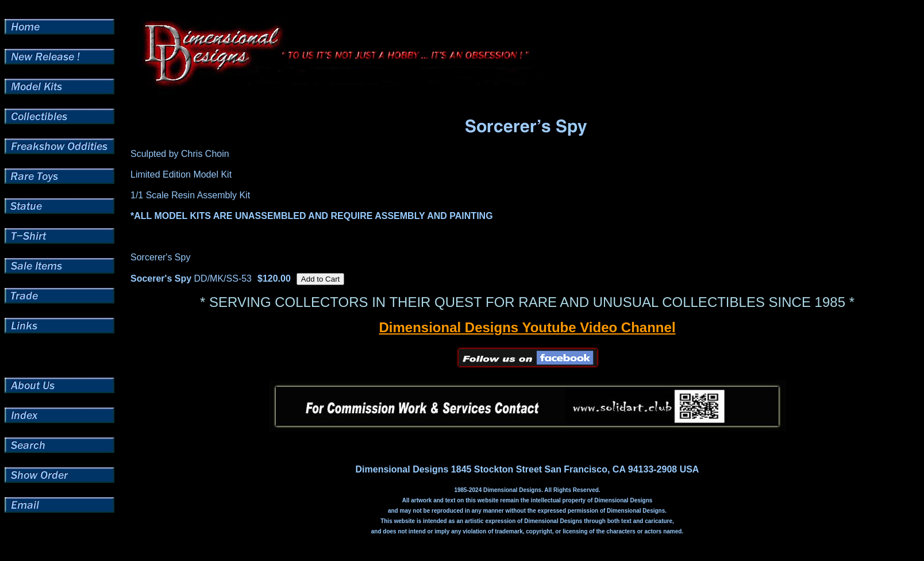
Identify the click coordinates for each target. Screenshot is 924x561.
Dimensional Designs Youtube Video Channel (527, 327)
